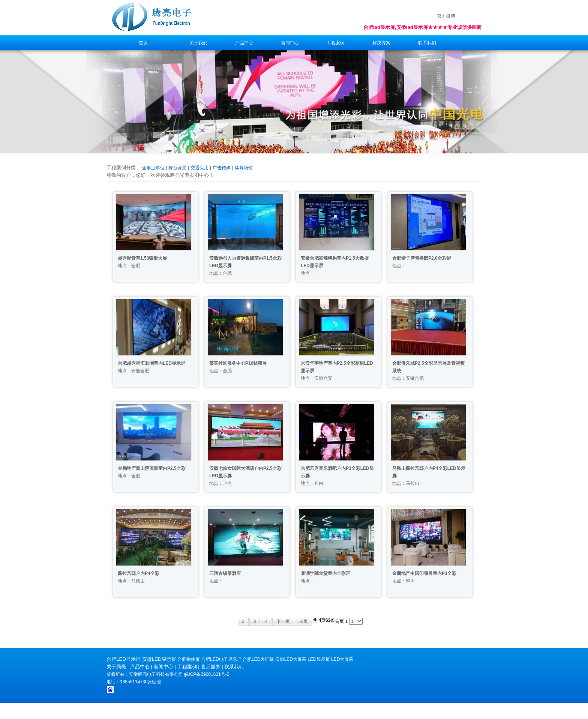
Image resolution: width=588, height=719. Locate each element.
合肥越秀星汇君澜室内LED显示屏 (151, 363)
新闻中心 (290, 43)
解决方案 (381, 43)
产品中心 (244, 43)
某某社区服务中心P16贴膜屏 (238, 363)
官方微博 (446, 16)
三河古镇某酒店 (225, 573)
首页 (143, 43)
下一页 (283, 621)
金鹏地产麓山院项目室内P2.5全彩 (152, 468)
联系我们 (427, 43)
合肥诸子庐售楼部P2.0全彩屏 (422, 258)
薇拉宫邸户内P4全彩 (139, 573)
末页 (303, 621)
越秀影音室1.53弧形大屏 (142, 258)
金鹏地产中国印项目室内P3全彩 (424, 573)
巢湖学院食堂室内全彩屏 (325, 573)
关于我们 (198, 43)
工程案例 (336, 43)
